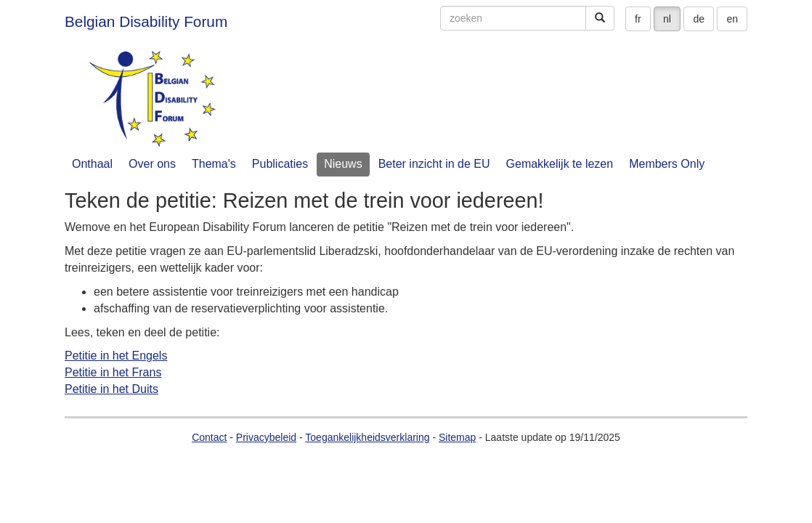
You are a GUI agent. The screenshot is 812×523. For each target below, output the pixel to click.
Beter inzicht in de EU (434, 164)
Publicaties (280, 164)
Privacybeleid (266, 437)
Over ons (152, 164)
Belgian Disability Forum (146, 21)
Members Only (667, 164)
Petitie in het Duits (111, 389)
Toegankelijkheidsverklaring (367, 437)
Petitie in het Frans (113, 372)
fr (638, 19)
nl (667, 19)
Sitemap (457, 437)
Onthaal (92, 164)
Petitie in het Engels (116, 356)
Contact (209, 437)
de (699, 19)
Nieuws (343, 164)
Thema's (214, 164)
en (732, 19)
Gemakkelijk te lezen (560, 164)
